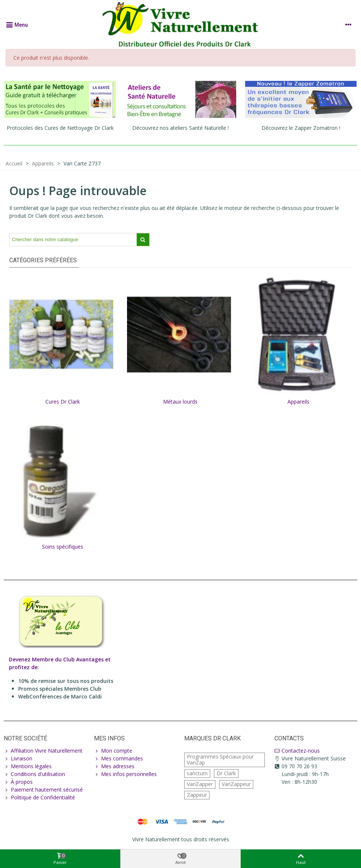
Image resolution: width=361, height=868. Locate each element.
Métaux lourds (180, 402)
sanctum (197, 777)
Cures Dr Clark (63, 402)
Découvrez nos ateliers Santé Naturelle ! (180, 128)
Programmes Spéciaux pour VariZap (220, 763)
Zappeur (197, 798)
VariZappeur (236, 788)
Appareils (298, 402)
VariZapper (200, 788)
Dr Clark (226, 777)
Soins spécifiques (63, 547)
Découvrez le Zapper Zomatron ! (301, 128)
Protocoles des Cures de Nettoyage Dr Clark (60, 128)
